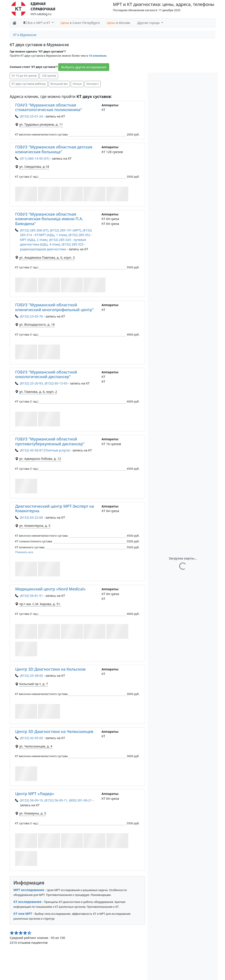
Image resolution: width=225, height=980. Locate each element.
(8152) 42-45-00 (31, 738)
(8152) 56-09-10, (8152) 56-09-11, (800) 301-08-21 (56, 800)
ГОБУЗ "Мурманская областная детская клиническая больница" (54, 149)
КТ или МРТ (23, 914)
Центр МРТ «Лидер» (35, 794)
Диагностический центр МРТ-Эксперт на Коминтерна (55, 509)
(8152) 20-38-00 (31, 676)
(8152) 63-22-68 (31, 517)
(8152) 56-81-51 (31, 596)
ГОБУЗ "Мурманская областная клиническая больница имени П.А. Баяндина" (49, 219)
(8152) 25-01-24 (31, 116)
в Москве (118, 23)
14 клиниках (98, 56)
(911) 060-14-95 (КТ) (35, 158)
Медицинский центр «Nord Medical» (50, 589)
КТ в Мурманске (25, 35)
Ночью (77, 84)
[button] (26, 194)
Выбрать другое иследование (84, 67)
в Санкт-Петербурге (80, 23)
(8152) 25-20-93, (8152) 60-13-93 (44, 383)
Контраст (93, 84)
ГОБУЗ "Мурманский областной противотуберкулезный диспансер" (50, 441)
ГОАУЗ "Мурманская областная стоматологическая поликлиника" (49, 107)
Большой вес (59, 84)
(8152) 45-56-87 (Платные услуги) (45, 450)
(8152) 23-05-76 (31, 316)
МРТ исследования (29, 890)
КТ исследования (27, 902)
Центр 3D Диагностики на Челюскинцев (54, 731)
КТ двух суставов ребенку (29, 84)
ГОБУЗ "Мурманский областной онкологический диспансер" (46, 374)
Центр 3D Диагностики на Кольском (50, 669)
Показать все (24, 552)
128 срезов (49, 76)
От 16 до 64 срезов (24, 76)
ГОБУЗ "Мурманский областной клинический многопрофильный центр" (54, 307)
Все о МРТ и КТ (37, 23)
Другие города (149, 23)
